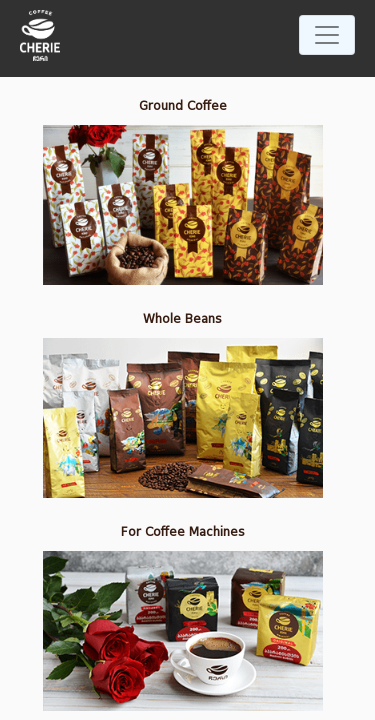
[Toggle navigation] (327, 35)
